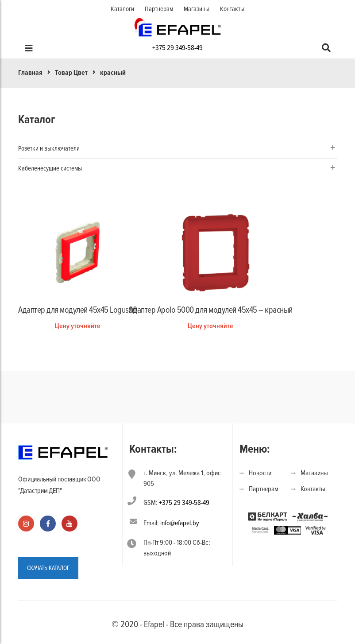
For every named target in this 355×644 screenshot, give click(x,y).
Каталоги (122, 9)
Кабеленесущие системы (50, 168)
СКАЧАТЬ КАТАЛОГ (48, 568)
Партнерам (159, 9)
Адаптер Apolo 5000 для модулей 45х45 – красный (211, 310)
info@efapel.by (180, 523)
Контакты (232, 9)
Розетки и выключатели (49, 148)
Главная (30, 73)
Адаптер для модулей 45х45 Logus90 (78, 310)
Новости (260, 473)
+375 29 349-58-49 (177, 48)
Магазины (197, 9)
